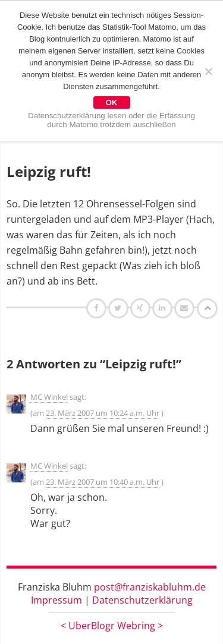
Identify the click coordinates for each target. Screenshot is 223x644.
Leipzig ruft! (49, 171)
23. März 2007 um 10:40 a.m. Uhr (103, 482)
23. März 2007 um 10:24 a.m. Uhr (103, 413)
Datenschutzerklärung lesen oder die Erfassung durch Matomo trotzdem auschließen (111, 120)
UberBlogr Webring (112, 626)
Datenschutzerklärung (142, 600)
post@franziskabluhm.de (150, 587)
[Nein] (208, 71)
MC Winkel (49, 397)
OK (112, 102)
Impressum (56, 600)
